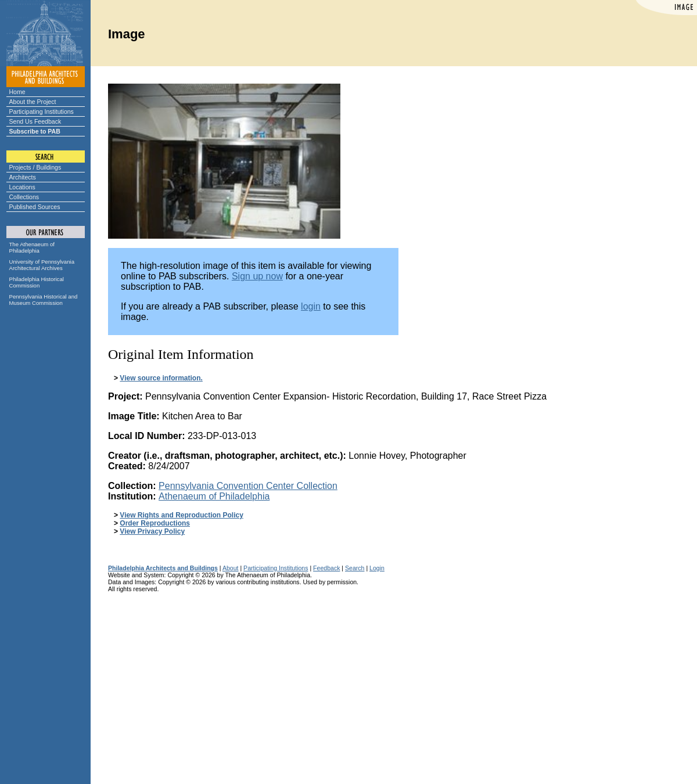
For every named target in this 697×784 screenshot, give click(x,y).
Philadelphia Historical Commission (37, 282)
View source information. (161, 378)
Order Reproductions (155, 523)
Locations (22, 187)
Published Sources (35, 207)
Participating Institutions (42, 112)
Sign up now (257, 276)
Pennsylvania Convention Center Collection (248, 486)
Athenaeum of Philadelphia (214, 496)
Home (17, 92)
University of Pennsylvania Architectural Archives (42, 265)
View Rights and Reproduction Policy (181, 515)
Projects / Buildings (35, 167)
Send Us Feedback (35, 121)
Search (355, 568)
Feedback (326, 568)
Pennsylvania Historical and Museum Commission (44, 300)
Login (377, 568)
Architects (23, 177)
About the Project (33, 102)
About (231, 568)
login (311, 306)
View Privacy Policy (152, 531)
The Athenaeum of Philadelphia (32, 247)
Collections (24, 197)
